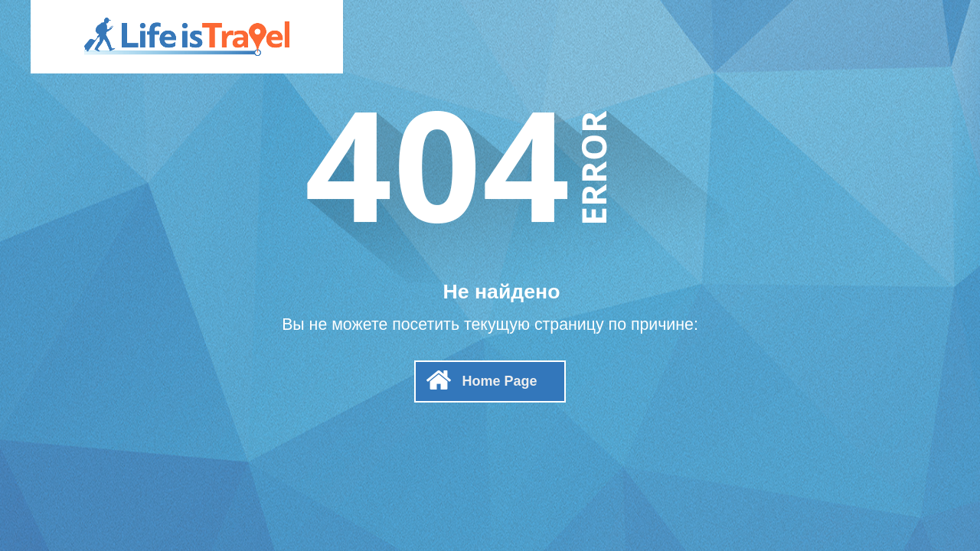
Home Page (499, 381)
